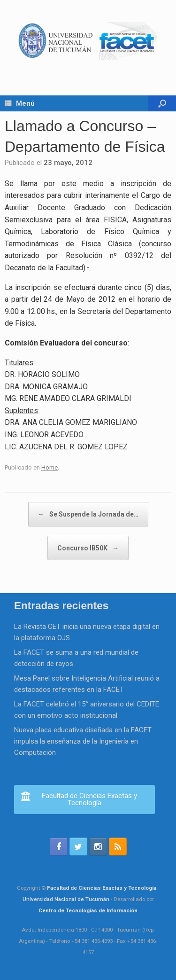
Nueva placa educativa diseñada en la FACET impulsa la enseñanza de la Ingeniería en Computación (83, 741)
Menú (20, 103)
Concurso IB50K (88, 548)
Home (50, 467)
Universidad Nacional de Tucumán (66, 899)
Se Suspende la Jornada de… (88, 514)
